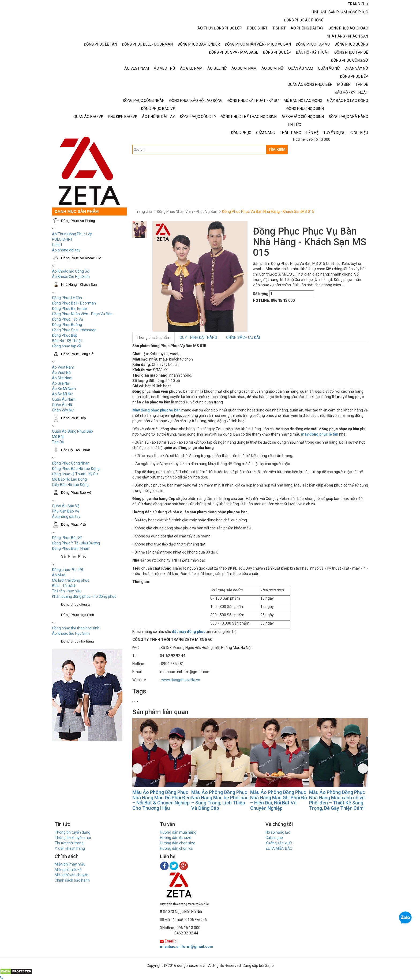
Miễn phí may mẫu (70, 864)
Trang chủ (143, 211)
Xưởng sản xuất (279, 843)
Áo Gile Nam (62, 378)
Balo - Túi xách (64, 586)
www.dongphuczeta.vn (181, 680)
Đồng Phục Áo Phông (78, 221)
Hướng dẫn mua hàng (178, 832)
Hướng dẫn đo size (176, 838)
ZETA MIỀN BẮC (279, 848)
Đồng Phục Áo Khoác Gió (81, 258)
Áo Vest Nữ (61, 373)
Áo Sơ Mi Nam (64, 389)
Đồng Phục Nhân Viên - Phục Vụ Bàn (82, 314)
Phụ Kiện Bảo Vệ (65, 511)
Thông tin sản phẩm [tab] (153, 337)
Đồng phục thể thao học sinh (76, 628)
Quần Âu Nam (64, 399)
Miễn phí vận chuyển (72, 875)
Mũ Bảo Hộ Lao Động (69, 479)
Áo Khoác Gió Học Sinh (71, 277)
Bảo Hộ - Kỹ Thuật (67, 341)
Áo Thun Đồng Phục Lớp (72, 234)
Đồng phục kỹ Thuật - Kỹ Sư (75, 474)
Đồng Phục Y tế (73, 524)
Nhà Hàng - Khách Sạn (79, 285)
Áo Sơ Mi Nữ (62, 394)
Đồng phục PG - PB (68, 570)
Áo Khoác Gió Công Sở (71, 271)
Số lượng (261, 294)
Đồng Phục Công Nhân (71, 463)
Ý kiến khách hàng (70, 848)
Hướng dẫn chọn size (178, 843)
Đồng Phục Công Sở (77, 354)
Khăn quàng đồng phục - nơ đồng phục (84, 596)
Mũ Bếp (58, 437)
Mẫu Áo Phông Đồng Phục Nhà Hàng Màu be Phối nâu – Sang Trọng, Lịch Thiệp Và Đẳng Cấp (220, 800)
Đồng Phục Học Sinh (78, 615)
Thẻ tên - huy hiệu (67, 591)
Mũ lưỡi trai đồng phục (71, 580)
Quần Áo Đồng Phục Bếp (72, 431)
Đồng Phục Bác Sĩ (67, 538)
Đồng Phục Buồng (67, 325)
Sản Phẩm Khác (74, 556)
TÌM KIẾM (277, 150)
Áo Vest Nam (63, 367)
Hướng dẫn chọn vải (177, 848)
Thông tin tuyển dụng (72, 832)
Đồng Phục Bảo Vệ (76, 493)
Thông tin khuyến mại (73, 838)
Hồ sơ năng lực (278, 832)
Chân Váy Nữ (63, 410)
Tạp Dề (58, 442)
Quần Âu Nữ (62, 405)
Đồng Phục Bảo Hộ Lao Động (76, 469)
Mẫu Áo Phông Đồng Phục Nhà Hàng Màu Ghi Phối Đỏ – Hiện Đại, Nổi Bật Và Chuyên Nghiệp (279, 800)
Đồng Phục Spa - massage (74, 330)
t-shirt (57, 245)
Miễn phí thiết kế (68, 870)
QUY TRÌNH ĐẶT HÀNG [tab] (198, 337)
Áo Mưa (59, 575)
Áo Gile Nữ (61, 383)
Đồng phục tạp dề (67, 346)
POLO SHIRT (62, 239)
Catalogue (274, 838)
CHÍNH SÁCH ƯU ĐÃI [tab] (243, 337)
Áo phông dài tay (66, 250)
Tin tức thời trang (69, 843)
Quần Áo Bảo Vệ (66, 506)
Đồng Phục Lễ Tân (67, 298)
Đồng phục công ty (76, 604)
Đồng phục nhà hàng (77, 641)
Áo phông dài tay (66, 517)
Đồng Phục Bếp (65, 335)
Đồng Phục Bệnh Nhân (71, 548)
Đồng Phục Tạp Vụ (67, 319)
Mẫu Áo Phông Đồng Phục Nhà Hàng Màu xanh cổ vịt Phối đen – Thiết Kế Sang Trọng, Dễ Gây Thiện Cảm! (337, 800)
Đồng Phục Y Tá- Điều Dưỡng (76, 543)
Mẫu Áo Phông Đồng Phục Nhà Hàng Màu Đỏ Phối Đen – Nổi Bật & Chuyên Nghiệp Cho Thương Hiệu (162, 800)
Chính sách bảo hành (72, 880)
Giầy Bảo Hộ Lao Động (70, 485)
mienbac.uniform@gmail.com (187, 946)
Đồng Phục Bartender (70, 309)
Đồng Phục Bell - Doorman (74, 303)
